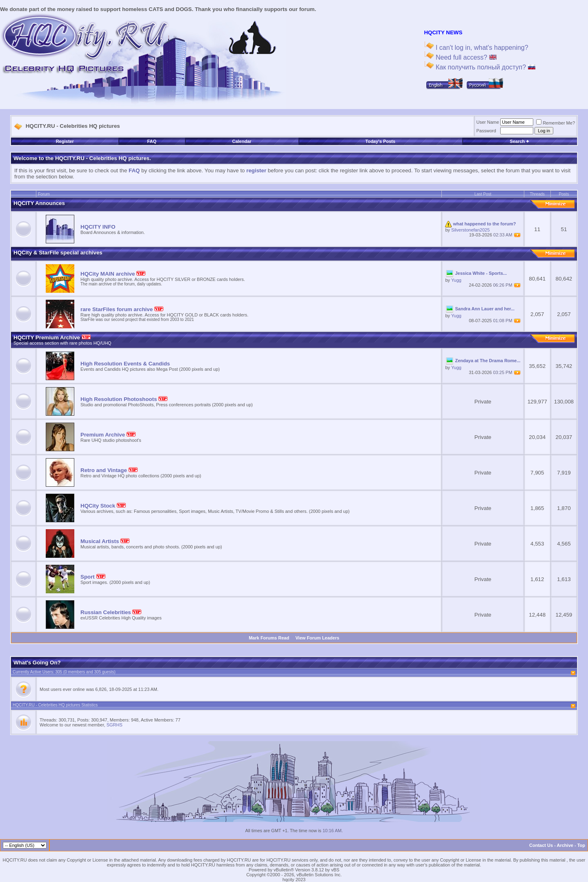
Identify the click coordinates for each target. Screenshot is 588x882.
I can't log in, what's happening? (481, 48)
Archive (565, 845)
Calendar (242, 141)
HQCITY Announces (39, 203)
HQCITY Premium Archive (52, 337)
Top (581, 845)
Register (65, 141)
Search (520, 141)
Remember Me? (556, 123)
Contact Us (541, 845)
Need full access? (465, 57)
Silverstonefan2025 (470, 230)
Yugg (456, 280)
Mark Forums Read (269, 638)
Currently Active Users (33, 672)
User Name (488, 122)
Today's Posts (380, 141)
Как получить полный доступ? (484, 67)
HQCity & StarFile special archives (58, 253)
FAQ (152, 141)
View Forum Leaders (317, 638)
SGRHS (115, 725)
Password (486, 131)
